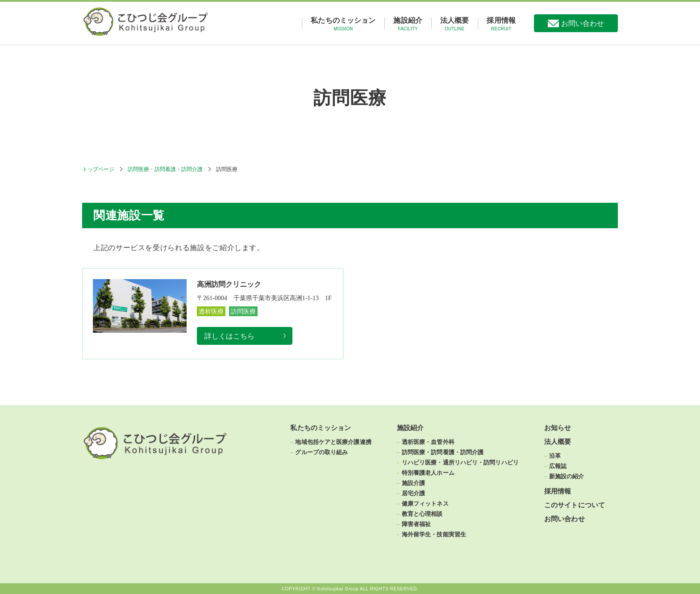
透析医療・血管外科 (428, 442)
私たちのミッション (343, 24)
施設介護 (413, 483)
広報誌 (558, 466)
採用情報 (501, 24)
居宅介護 (413, 493)
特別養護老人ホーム (428, 473)
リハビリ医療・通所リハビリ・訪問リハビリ (460, 462)
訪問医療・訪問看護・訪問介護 (165, 169)
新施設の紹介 (567, 476)
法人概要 (455, 24)
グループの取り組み (321, 452)
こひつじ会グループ (155, 23)
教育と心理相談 (422, 514)
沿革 (555, 456)
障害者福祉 (417, 524)
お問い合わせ (583, 23)
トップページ (98, 169)
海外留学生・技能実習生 (434, 534)
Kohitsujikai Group (338, 589)
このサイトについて (575, 505)
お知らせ (558, 428)
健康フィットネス (425, 503)
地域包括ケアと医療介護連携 (333, 442)
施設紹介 (408, 24)
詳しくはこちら (229, 336)
